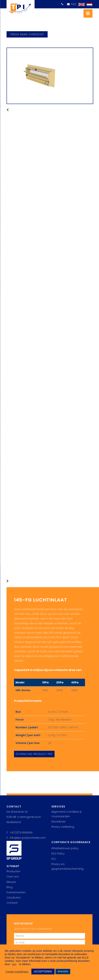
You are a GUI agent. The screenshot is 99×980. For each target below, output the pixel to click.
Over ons (13, 877)
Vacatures (14, 898)
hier (14, 964)
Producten (13, 871)
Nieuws (11, 882)
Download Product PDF (34, 754)
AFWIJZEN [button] (63, 971)
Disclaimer (58, 822)
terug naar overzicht (27, 34)
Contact (12, 903)
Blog (10, 887)
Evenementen (16, 892)
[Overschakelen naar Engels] (81, 5)
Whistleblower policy (65, 848)
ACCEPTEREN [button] (43, 971)
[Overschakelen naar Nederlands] (89, 5)
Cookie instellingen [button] (17, 972)
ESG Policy (58, 854)
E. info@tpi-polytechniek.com (26, 838)
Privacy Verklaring (63, 827)
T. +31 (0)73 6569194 (20, 833)
